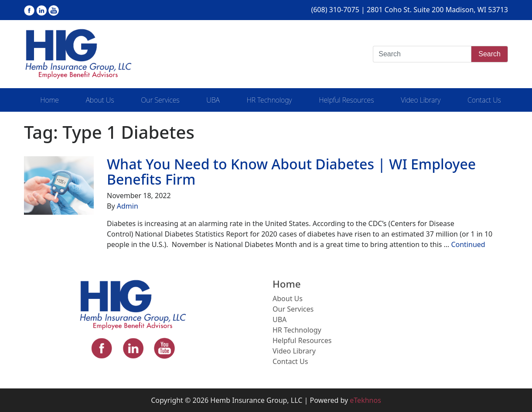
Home (49, 100)
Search (489, 54)
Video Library (421, 100)
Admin (128, 206)
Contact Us (484, 100)
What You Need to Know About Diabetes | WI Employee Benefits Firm (291, 172)
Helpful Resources (346, 100)
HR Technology (269, 100)
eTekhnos (365, 400)
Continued (468, 244)
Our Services (160, 100)
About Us (100, 100)
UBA (213, 100)
